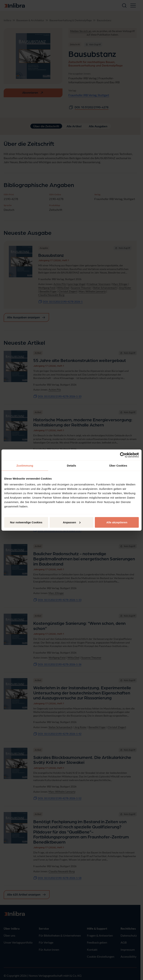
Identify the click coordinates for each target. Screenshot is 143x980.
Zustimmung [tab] (25, 466)
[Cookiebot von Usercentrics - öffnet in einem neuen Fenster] (123, 455)
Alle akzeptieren (117, 522)
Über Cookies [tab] (118, 466)
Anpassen (72, 522)
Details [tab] (71, 466)
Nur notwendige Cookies (26, 522)
